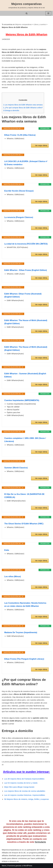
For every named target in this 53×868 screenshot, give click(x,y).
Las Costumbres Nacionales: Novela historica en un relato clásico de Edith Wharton (25, 605)
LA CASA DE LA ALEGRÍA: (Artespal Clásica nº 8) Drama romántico (26, 163)
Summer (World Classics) (16, 468)
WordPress (28, 866)
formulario (40, 842)
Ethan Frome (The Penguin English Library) (24, 659)
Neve (4, 866)
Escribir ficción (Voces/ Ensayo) (19, 191)
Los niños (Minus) (13, 576)
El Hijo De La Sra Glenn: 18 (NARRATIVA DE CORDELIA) (24, 496)
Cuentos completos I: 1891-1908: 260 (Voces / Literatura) (25, 440)
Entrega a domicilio (11, 110)
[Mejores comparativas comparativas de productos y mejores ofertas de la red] (26, 5)
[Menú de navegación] (48, 13)
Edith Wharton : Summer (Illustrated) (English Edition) (25, 375)
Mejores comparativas (23, 24)
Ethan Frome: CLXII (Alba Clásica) (20, 135)
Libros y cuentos (40, 24)
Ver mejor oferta (41, 145)
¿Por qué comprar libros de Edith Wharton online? (23, 108)
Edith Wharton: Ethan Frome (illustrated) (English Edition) (23, 295)
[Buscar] (27, 13)
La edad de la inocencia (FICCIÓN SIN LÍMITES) (26, 244)
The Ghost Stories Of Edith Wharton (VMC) (24, 524)
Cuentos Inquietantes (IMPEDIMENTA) (22, 400)
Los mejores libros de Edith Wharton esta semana (23, 105)
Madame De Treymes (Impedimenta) (21, 632)
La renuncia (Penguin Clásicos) (19, 217)
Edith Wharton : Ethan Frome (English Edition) (26, 270)
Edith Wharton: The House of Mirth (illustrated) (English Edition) (26, 322)
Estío (7, 550)
